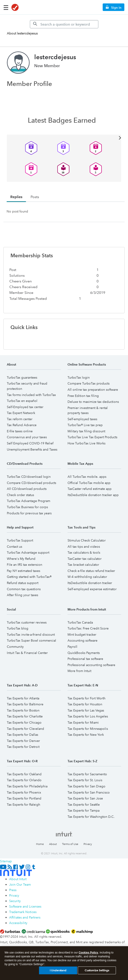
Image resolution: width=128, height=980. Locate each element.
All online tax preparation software (93, 390)
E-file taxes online (20, 431)
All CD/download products (27, 489)
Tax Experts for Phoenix (24, 792)
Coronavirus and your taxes (27, 437)
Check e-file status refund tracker (91, 571)
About (53, 844)
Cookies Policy (88, 954)
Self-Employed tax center (25, 407)
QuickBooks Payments (84, 653)
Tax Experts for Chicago (24, 722)
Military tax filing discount (86, 431)
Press (13, 890)
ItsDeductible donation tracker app (93, 495)
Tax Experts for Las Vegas (86, 710)
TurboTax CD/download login (29, 477)
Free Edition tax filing (83, 396)
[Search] (64, 24)
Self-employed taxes (82, 419)
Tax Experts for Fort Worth (86, 698)
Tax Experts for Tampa (84, 810)
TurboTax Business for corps (27, 507)
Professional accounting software (91, 665)
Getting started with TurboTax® (29, 577)
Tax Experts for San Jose (85, 798)
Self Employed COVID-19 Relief (30, 443)
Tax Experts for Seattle (84, 805)
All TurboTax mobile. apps (87, 477)
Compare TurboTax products (89, 383)
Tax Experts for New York (86, 735)
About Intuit (18, 879)
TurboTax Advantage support (28, 552)
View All (64, 137)
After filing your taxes (22, 595)
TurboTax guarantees (22, 377)
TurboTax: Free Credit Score (88, 628)
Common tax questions (24, 589)
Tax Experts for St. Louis (85, 780)
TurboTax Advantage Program (29, 501)
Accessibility (18, 923)
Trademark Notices (23, 912)
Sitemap (6, 861)
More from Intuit (79, 671)
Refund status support (23, 583)
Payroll (72, 647)
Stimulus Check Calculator (87, 540)
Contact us (14, 547)
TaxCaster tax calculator (85, 559)
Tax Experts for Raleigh (24, 805)
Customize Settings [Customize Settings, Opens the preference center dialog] (97, 972)
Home (40, 844)
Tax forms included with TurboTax (31, 395)
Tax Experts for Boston (23, 710)
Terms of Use (70, 844)
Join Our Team (20, 884)
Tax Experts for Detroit (23, 747)
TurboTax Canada (80, 622)
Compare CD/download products (31, 483)
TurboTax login (79, 377)
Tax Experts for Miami (83, 722)
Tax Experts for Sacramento (87, 774)
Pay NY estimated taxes (24, 571)
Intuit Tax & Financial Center (27, 653)
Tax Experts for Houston (85, 704)
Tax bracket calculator (83, 565)
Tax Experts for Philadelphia (27, 786)
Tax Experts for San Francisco (89, 792)
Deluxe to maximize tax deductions (93, 402)
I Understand (58, 972)
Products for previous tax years (29, 513)
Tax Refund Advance (22, 425)
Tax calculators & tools (84, 552)
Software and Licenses (25, 906)
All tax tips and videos (84, 547)
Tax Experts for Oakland (24, 774)
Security (15, 901)
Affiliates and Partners (25, 917)
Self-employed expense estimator (92, 589)
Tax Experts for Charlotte (25, 716)
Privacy (88, 844)
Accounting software (82, 640)
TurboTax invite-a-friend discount (31, 635)
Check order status (20, 495)
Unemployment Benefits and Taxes (32, 449)
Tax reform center (20, 419)
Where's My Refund (21, 559)
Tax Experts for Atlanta (23, 698)
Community (15, 647)
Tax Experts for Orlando (24, 780)
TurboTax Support (20, 540)
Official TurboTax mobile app (89, 483)
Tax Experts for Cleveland (25, 729)
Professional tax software (85, 659)
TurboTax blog (18, 628)
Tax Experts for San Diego (86, 786)
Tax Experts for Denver (23, 741)
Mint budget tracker (82, 635)
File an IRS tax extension (25, 565)
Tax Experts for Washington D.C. (91, 817)
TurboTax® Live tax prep (85, 425)
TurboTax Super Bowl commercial (31, 640)
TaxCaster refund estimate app (90, 489)
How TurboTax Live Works (86, 443)
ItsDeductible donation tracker (90, 583)
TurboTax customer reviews (27, 622)
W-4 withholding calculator (87, 577)
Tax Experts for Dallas (22, 735)
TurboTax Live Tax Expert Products (92, 437)
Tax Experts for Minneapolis (88, 729)
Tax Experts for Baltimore (25, 704)
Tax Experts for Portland (24, 798)
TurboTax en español (22, 401)
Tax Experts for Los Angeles (88, 716)
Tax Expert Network (21, 413)
